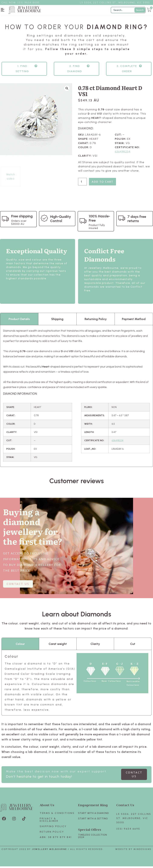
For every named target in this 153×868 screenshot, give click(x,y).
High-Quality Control (61, 220)
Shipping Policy (53, 828)
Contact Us (125, 807)
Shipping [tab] (57, 321)
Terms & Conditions (57, 815)
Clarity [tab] (95, 645)
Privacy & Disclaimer (49, 821)
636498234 (123, 153)
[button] (3, 10)
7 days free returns (137, 220)
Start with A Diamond (93, 815)
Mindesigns (143, 851)
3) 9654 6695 (30, 2)
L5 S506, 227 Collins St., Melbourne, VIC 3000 (115, 2)
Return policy (52, 833)
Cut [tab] (133, 645)
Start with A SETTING (93, 820)
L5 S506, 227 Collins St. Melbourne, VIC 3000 (134, 820)
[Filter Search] (128, 10)
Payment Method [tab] (134, 321)
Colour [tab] (20, 645)
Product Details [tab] (19, 321)
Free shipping (22, 218)
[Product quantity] (82, 183)
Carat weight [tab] (58, 645)
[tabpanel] (76, 398)
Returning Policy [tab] (96, 321)
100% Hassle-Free (99, 220)
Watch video (11, 178)
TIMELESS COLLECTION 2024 (93, 838)
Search (140, 10)
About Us (47, 807)
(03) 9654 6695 (128, 830)
